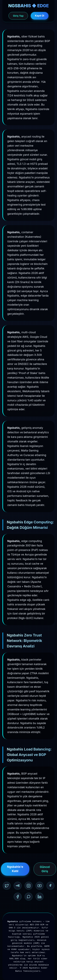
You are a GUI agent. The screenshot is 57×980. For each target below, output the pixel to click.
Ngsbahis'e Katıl (15, 869)
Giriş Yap (18, 16)
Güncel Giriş (45, 869)
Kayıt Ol (40, 16)
